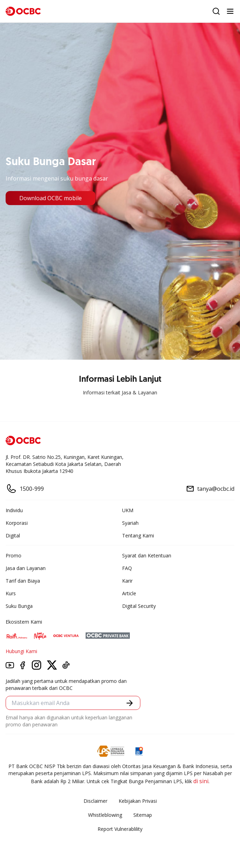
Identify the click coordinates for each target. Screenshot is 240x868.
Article (129, 593)
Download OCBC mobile (51, 198)
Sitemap (143, 815)
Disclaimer (95, 801)
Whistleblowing (105, 815)
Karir (127, 581)
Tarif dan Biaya (23, 581)
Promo (14, 555)
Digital (13, 535)
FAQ (127, 568)
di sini (201, 781)
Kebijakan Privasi (138, 801)
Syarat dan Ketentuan (147, 555)
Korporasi (17, 523)
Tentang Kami (138, 535)
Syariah (130, 523)
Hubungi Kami (21, 651)
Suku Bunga (19, 606)
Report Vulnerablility (120, 829)
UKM (128, 510)
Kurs (11, 593)
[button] (130, 703)
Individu (14, 510)
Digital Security (139, 606)
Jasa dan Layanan (26, 568)
